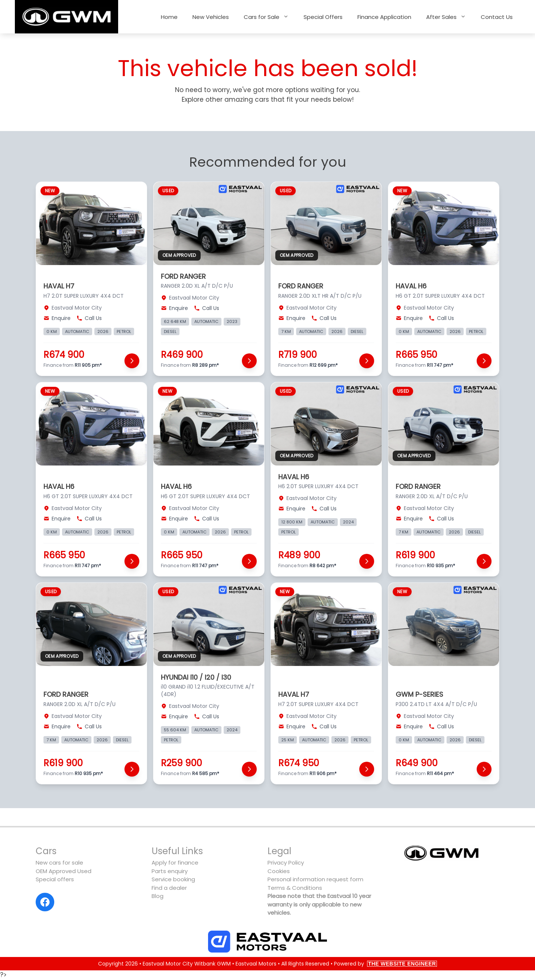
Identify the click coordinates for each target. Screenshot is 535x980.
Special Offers (323, 17)
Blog (158, 896)
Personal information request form (315, 879)
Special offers (55, 879)
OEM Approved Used (64, 871)
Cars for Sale (270, 17)
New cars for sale (59, 863)
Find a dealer (169, 888)
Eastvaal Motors (256, 964)
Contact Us (497, 17)
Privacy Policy (286, 863)
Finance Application (384, 17)
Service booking (173, 879)
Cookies (279, 871)
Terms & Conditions (295, 888)
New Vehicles (211, 17)
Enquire (57, 318)
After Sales (450, 17)
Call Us (89, 318)
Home (169, 17)
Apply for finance (175, 863)
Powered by (386, 964)
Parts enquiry (170, 871)
